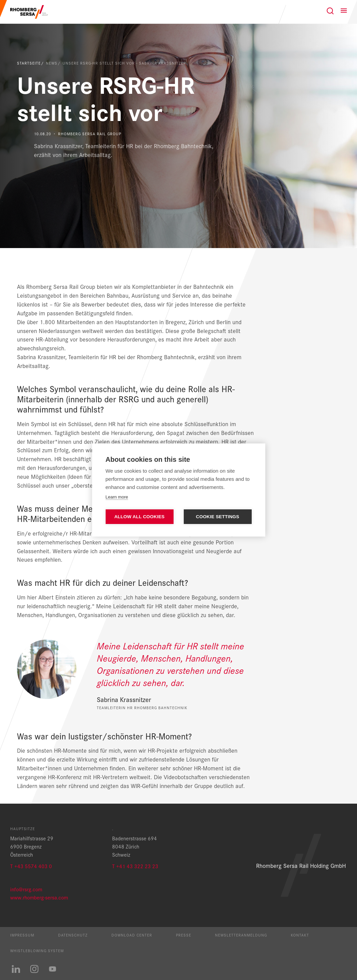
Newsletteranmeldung (241, 935)
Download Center (132, 935)
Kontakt (300, 935)
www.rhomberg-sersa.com (39, 897)
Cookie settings (218, 517)
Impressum (22, 935)
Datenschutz (73, 935)
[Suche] (330, 11)
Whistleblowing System (37, 950)
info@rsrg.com (26, 889)
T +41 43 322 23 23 (135, 866)
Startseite (29, 63)
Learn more (117, 497)
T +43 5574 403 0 (31, 866)
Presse (184, 935)
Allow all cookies (139, 517)
